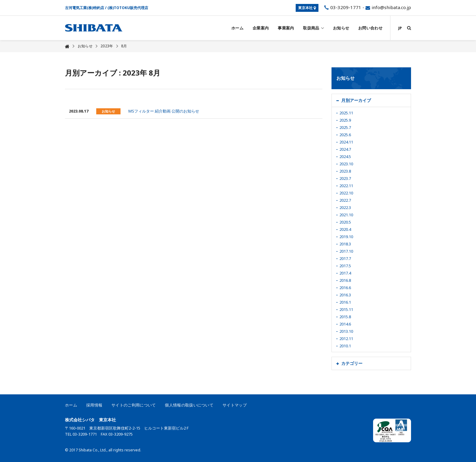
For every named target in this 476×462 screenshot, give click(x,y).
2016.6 (345, 288)
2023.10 (346, 164)
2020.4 (345, 229)
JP (400, 28)
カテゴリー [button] (352, 363)
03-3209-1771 (342, 7)
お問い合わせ (370, 28)
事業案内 (286, 28)
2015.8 (345, 317)
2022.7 (345, 200)
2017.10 (346, 251)
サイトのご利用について (134, 405)
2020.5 (345, 222)
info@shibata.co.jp (391, 7)
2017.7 (345, 258)
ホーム (237, 28)
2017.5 (345, 266)
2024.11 (346, 142)
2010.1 (345, 346)
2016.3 (345, 295)
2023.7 (345, 178)
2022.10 (346, 193)
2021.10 (346, 215)
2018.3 (345, 244)
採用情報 (94, 405)
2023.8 (345, 171)
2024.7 (345, 149)
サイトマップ (235, 405)
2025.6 (345, 135)
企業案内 (261, 28)
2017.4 (345, 273)
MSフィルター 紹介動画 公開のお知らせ (164, 111)
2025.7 (345, 127)
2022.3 (345, 207)
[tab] (371, 100)
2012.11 (346, 339)
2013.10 (346, 331)
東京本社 (307, 8)
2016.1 (345, 302)
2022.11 (346, 186)
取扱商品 (313, 28)
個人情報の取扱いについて (189, 405)
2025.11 (346, 113)
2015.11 (346, 309)
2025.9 (345, 120)
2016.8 (345, 280)
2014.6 (345, 324)
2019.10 (346, 237)
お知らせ (341, 28)
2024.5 (345, 157)
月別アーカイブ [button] (356, 100)
